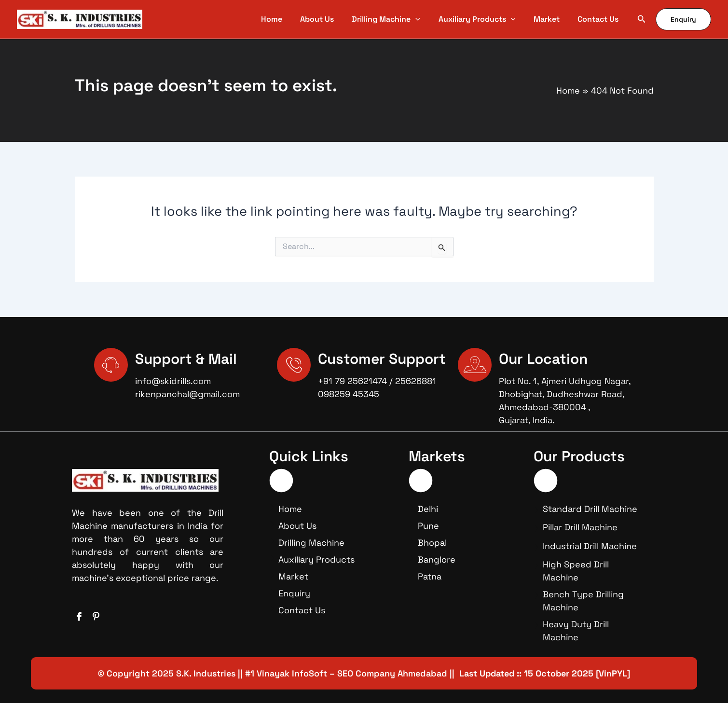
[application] (428, 19)
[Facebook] (79, 617)
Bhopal (432, 543)
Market (293, 576)
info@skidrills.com (173, 381)
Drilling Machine (311, 543)
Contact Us (302, 610)
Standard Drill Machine (590, 509)
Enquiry (294, 593)
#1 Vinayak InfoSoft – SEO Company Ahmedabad (346, 673)
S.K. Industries (206, 673)
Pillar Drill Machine (580, 527)
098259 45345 (349, 394)
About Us (297, 526)
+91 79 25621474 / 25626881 (377, 381)
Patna (430, 576)
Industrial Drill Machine (590, 546)
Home (290, 509)
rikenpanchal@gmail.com (187, 394)
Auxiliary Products (316, 559)
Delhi (428, 509)
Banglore (437, 559)
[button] (642, 19)
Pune (428, 526)
